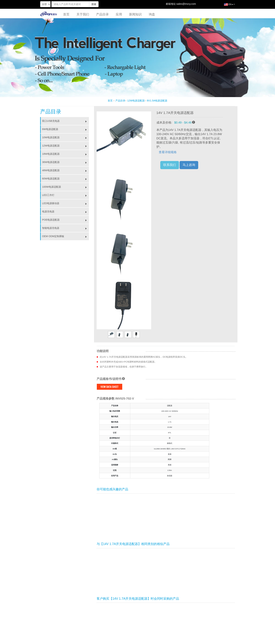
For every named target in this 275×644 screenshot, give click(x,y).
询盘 (152, 14)
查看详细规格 (168, 152)
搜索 (94, 4)
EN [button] (226, 6)
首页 (66, 14)
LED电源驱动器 (66, 203)
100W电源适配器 (66, 187)
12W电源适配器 (136, 101)
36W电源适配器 (66, 162)
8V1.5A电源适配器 (157, 101)
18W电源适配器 (66, 154)
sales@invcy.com (186, 4)
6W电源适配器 (66, 129)
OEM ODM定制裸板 (66, 236)
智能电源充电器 (66, 228)
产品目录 (102, 14)
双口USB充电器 (66, 121)
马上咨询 (189, 165)
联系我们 (170, 165)
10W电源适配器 (66, 137)
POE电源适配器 (66, 220)
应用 (119, 14)
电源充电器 (66, 212)
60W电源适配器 (66, 179)
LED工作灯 (66, 195)
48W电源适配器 (66, 170)
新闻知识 (135, 14)
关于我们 (83, 14)
